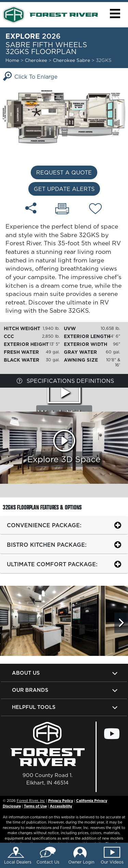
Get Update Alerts (64, 189)
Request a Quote (64, 172)
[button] (115, 14)
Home (12, 60)
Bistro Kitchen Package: (47, 545)
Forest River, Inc (31, 801)
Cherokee (36, 60)
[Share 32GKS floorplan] (31, 208)
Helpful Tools (34, 707)
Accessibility (61, 806)
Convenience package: (44, 525)
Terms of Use (35, 806)
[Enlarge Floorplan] (64, 116)
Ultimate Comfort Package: (52, 564)
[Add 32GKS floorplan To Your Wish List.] (95, 210)
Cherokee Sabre (72, 60)
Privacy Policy (61, 801)
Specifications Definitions (65, 381)
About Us (26, 673)
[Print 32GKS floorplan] (62, 209)
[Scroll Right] (121, 623)
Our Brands (30, 690)
